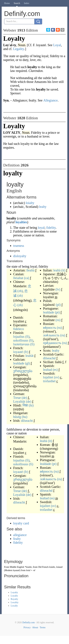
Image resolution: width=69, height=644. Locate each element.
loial (28, 570)
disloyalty (20, 256)
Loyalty (14, 592)
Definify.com (29, 622)
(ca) (27, 278)
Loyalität (19, 401)
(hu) (24, 417)
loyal (41, 228)
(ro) (58, 320)
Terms (43, 627)
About (35, 627)
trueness (19, 246)
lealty (43, 207)
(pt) (57, 312)
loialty (30, 203)
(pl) (58, 305)
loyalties (21, 222)
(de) (24, 398)
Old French (43, 567)
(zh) (20, 291)
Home (7, 3)
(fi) (27, 337)
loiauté (59, 567)
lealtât (29, 356)
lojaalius (19, 337)
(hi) (31, 405)
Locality (15, 602)
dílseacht (27, 421)
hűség (17, 417)
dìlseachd (49, 358)
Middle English (17, 567)
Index (27, 3)
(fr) (26, 352)
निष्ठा (25, 405)
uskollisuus (21, 340)
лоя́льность (51, 335)
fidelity (51, 228)
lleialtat (18, 278)
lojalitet (48, 377)
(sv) (57, 377)
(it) (63, 270)
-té (34, 570)
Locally (14, 606)
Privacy (27, 627)
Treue (17, 398)
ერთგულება (23, 371)
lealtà (57, 270)
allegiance (20, 535)
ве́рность (50, 328)
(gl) (27, 363)
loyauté (18, 352)
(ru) (59, 328)
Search (17, 3)
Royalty (14, 599)
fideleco (19, 329)
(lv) (58, 289)
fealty (17, 539)
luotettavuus (21, 344)
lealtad (48, 370)
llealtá (30, 270)
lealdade (19, 363)
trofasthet (49, 381)
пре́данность (52, 343)
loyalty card (21, 523)
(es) (55, 370)
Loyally (14, 596)
